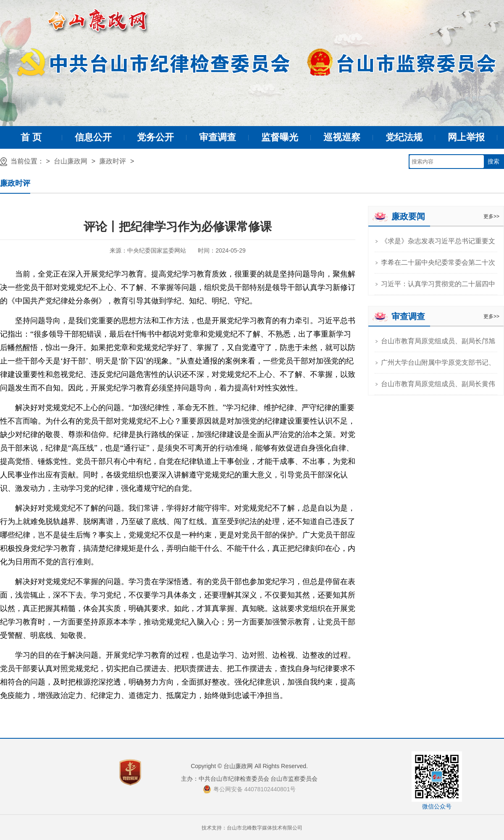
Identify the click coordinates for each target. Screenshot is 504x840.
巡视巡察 (342, 137)
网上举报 (466, 137)
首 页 (31, 137)
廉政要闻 (408, 216)
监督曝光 (280, 137)
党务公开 (155, 137)
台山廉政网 (71, 161)
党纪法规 (404, 137)
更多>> (491, 216)
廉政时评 (113, 161)
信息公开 (93, 137)
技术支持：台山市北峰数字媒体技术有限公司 (252, 828)
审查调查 (218, 137)
